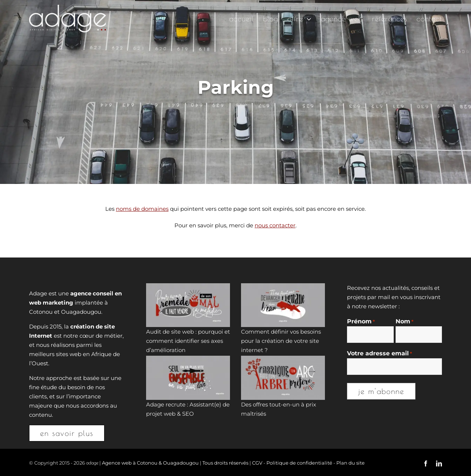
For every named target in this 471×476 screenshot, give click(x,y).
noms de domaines (142, 209)
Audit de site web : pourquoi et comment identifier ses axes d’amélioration (188, 341)
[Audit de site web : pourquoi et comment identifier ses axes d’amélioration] (188, 305)
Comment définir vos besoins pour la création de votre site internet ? (281, 341)
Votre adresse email (380, 354)
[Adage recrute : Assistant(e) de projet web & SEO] (188, 378)
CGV (257, 463)
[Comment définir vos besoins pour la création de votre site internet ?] (283, 305)
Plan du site (350, 463)
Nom (405, 322)
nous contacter (275, 225)
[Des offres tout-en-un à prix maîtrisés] (283, 378)
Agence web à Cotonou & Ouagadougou (150, 463)
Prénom (361, 322)
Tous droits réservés (225, 463)
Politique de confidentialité (299, 463)
